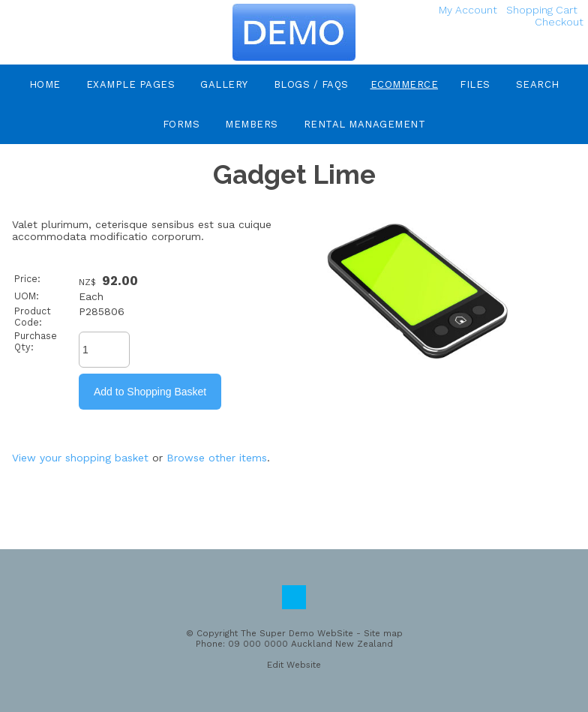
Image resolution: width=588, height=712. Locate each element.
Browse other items (217, 458)
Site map (383, 633)
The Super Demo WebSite (297, 633)
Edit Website (294, 665)
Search (538, 84)
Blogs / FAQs (311, 84)
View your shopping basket (80, 458)
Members (252, 124)
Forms (181, 124)
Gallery (224, 84)
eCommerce (405, 84)
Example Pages (131, 84)
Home (45, 84)
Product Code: (33, 317)
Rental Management (365, 124)
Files (475, 84)
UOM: (27, 296)
